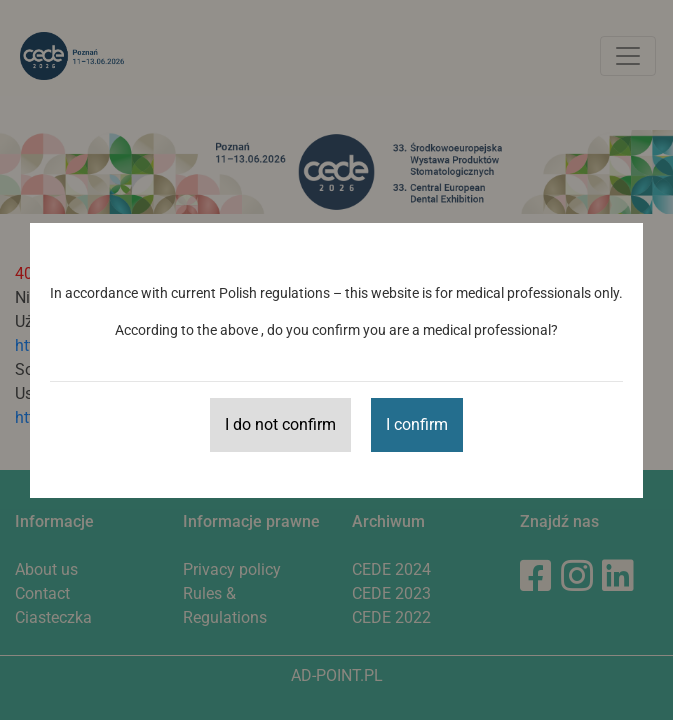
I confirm (417, 424)
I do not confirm (280, 424)
